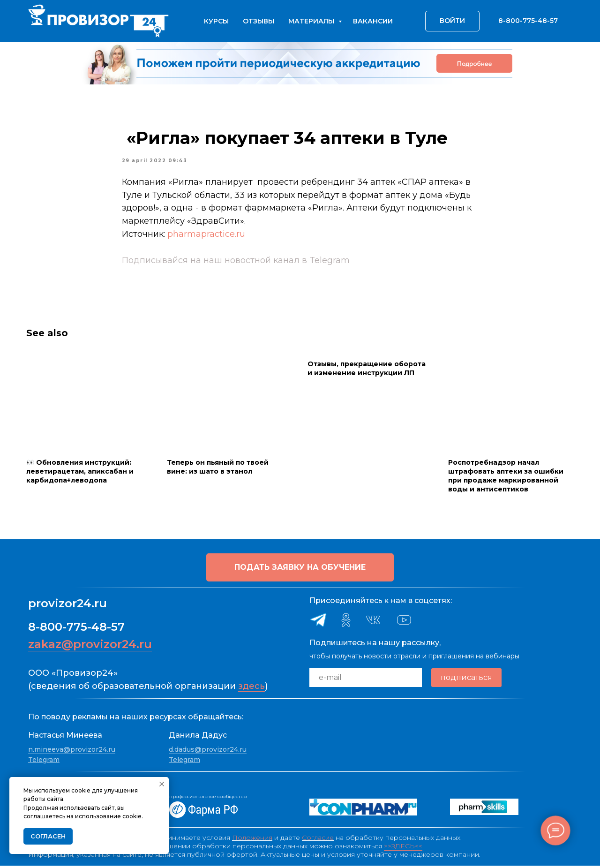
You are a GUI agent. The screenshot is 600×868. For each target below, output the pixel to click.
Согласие (318, 840)
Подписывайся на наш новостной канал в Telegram (236, 262)
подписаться (466, 680)
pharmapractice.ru (206, 235)
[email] (366, 680)
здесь (251, 688)
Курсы (216, 21)
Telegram (44, 762)
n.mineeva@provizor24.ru (72, 752)
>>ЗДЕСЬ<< (403, 848)
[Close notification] (162, 784)
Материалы (312, 21)
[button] (300, 570)
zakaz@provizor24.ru (90, 646)
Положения (252, 840)
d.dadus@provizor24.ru (208, 752)
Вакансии (373, 21)
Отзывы (259, 21)
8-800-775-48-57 (76, 629)
